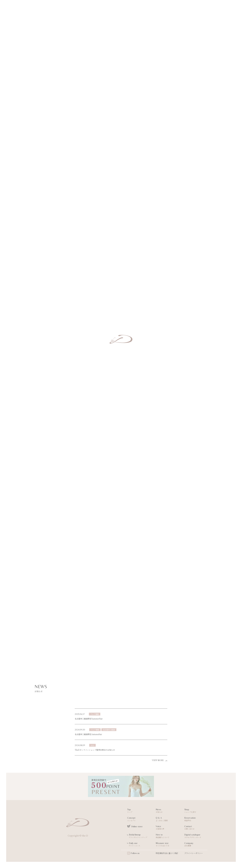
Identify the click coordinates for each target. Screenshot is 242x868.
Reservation (196, 819)
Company (196, 845)
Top (139, 811)
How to (168, 836)
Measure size (168, 845)
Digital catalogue (196, 836)
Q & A (168, 819)
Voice (168, 828)
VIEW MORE (160, 760)
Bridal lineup (139, 836)
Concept (139, 819)
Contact (196, 828)
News (168, 811)
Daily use (139, 845)
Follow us (133, 853)
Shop (196, 811)
